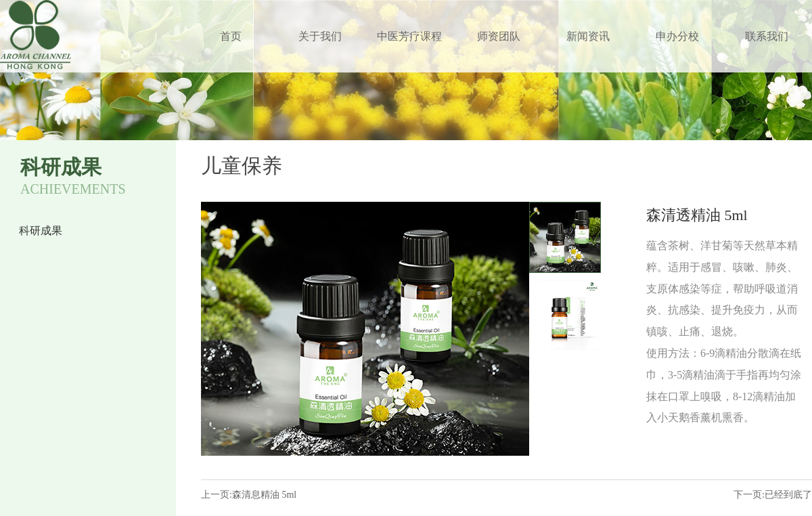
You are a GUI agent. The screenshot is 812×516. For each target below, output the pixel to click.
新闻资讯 (588, 36)
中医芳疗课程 (409, 36)
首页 (231, 36)
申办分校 (677, 36)
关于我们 (320, 36)
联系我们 (767, 36)
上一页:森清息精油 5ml (249, 495)
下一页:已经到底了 (773, 495)
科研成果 (41, 231)
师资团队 (499, 36)
